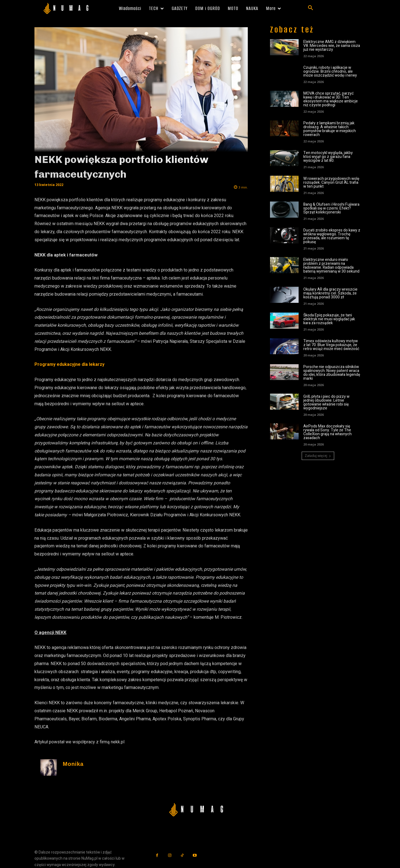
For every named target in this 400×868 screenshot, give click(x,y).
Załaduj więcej (318, 456)
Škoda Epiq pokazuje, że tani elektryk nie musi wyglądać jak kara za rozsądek (329, 319)
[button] (311, 8)
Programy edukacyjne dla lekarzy (69, 364)
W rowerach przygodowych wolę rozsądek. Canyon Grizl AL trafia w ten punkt (331, 183)
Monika (73, 764)
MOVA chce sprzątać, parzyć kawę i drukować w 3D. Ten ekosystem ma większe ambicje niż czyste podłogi (331, 99)
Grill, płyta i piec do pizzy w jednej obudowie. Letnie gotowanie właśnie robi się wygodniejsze (326, 402)
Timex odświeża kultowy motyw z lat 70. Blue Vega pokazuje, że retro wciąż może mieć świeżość (331, 345)
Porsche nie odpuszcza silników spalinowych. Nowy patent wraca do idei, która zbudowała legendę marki (332, 373)
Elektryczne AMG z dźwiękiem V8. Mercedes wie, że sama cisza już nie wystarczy (332, 46)
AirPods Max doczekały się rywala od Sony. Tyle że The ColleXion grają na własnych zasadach (327, 432)
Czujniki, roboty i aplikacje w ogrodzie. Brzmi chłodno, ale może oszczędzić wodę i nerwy (330, 71)
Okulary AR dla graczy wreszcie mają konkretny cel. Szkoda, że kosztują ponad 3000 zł (330, 293)
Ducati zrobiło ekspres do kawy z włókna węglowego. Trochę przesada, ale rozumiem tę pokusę (332, 236)
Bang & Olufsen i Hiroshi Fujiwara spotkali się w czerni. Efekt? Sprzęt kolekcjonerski (331, 208)
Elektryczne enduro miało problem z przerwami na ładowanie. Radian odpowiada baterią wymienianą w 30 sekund (331, 266)
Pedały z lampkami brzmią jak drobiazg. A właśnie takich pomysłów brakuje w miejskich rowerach (330, 129)
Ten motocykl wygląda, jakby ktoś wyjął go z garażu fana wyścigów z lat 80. (328, 157)
